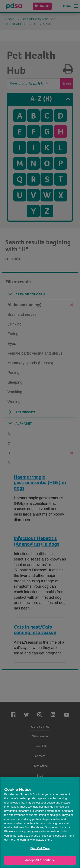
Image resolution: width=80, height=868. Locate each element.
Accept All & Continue (40, 860)
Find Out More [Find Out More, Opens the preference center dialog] (40, 848)
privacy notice (33, 831)
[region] (40, 822)
